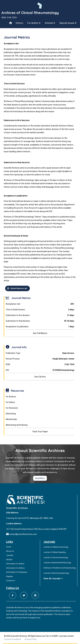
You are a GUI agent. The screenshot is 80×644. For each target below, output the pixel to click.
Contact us (11, 581)
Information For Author (15, 564)
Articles (50, 23)
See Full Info (40, 377)
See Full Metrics (40, 333)
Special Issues (68, 23)
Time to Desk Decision (40, 310)
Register (10, 576)
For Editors (10, 402)
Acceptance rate (40, 304)
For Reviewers (12, 408)
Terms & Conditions (13, 639)
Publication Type (40, 353)
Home (9, 547)
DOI (40, 370)
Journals (10, 555)
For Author (34, 23)
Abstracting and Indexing (17, 425)
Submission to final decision (40, 321)
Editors (19, 23)
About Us (10, 551)
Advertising (11, 414)
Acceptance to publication (40, 327)
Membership (11, 419)
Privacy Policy (31, 639)
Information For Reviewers (17, 572)
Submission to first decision (40, 315)
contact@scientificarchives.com (23, 534)
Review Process (40, 359)
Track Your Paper (40, 432)
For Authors (11, 397)
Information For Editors (15, 568)
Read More (40, 478)
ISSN (40, 364)
